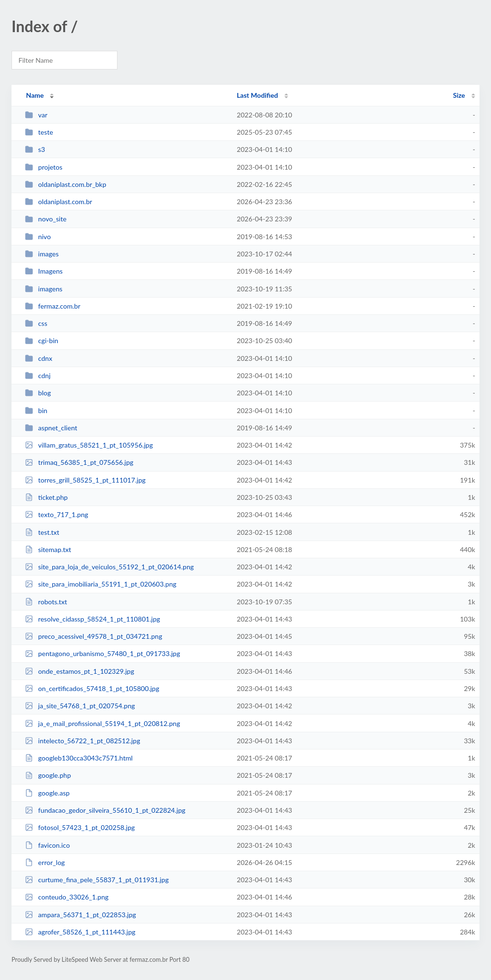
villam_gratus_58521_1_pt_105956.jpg (89, 445)
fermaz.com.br (53, 306)
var (36, 115)
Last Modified (257, 95)
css (36, 323)
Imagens (44, 271)
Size (459, 95)
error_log (45, 862)
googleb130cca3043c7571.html (79, 758)
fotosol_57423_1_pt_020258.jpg (80, 827)
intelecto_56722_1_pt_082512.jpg (82, 741)
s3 (35, 149)
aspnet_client (51, 428)
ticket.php (46, 497)
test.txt (42, 532)
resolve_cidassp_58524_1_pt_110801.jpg (93, 619)
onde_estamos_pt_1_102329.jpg (80, 671)
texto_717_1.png (57, 514)
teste (39, 132)
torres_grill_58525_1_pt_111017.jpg (85, 480)
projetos (44, 167)
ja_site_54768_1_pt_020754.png (80, 706)
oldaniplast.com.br (58, 202)
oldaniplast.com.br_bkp (65, 184)
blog (38, 393)
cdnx (39, 358)
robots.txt (46, 602)
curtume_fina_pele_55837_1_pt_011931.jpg (97, 880)
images (42, 254)
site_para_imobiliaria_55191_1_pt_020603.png (101, 584)
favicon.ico (47, 845)
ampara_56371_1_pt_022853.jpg (81, 915)
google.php (48, 775)
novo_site (46, 219)
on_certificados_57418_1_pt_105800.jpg (92, 688)
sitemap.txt (48, 549)
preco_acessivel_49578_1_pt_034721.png (94, 636)
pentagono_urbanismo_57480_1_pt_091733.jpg (102, 653)
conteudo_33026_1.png (67, 897)
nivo (38, 236)
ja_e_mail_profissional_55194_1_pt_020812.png (102, 723)
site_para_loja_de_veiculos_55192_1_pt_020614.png (109, 567)
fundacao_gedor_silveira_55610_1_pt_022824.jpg (105, 810)
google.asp (47, 793)
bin (36, 410)
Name (35, 95)
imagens (44, 289)
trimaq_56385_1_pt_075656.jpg (79, 462)
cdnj (38, 375)
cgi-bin (41, 340)
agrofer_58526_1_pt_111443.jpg (80, 932)
